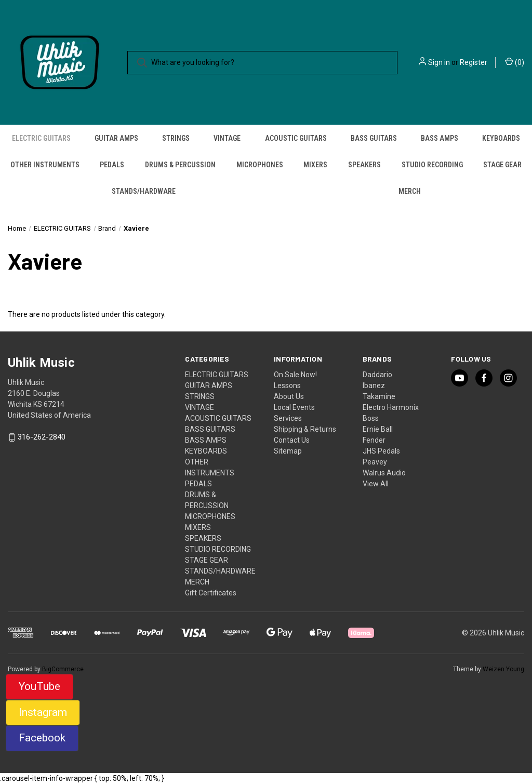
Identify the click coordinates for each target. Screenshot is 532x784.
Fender (374, 440)
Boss (371, 418)
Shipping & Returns (305, 429)
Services (288, 418)
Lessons (287, 386)
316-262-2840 (42, 437)
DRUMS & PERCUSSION (180, 165)
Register (474, 62)
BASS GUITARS (374, 138)
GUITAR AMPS (116, 138)
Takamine (379, 396)
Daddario (377, 375)
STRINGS (176, 138)
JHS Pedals (381, 451)
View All (376, 484)
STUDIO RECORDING (432, 165)
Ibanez (374, 386)
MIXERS (315, 165)
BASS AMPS (440, 138)
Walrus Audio (384, 473)
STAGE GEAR (502, 165)
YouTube (39, 686)
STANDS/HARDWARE (144, 191)
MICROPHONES (260, 165)
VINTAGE (227, 138)
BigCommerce (63, 669)
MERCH (410, 191)
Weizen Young (503, 669)
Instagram (43, 712)
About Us (289, 396)
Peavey (375, 462)
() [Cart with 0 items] (515, 62)
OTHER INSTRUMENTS (45, 165)
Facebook (42, 738)
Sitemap (288, 451)
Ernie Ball (378, 429)
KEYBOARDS (501, 138)
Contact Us (292, 440)
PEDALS (112, 165)
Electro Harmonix (391, 407)
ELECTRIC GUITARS (41, 138)
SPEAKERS (364, 165)
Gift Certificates (211, 593)
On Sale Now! (295, 375)
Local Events (294, 407)
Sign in (439, 62)
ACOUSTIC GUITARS (296, 138)
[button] (39, 687)
